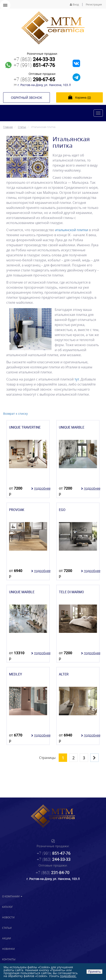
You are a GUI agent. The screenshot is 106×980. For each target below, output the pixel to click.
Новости (8, 917)
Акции (7, 938)
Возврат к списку (15, 414)
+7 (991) (34, 65)
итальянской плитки (72, 230)
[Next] (94, 758)
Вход (74, 5)
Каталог (7, 907)
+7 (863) (34, 59)
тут (76, 379)
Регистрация (94, 5)
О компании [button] (12, 896)
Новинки (8, 949)
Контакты (9, 959)
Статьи (7, 928)
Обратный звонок (26, 98)
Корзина (79, 97)
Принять (94, 972)
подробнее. (68, 976)
